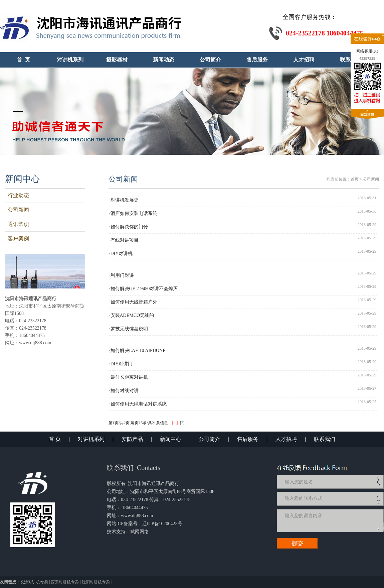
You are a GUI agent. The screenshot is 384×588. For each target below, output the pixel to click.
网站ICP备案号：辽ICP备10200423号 (145, 524)
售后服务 (248, 439)
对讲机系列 (91, 439)
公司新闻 (17, 210)
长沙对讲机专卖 (34, 582)
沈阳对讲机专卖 (96, 582)
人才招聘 (286, 439)
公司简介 (209, 439)
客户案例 (17, 239)
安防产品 (132, 439)
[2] (182, 423)
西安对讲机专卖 (65, 582)
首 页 (55, 439)
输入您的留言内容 (332, 520)
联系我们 (325, 439)
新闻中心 (171, 439)
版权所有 (116, 484)
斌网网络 (140, 532)
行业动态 (17, 195)
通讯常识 (17, 224)
